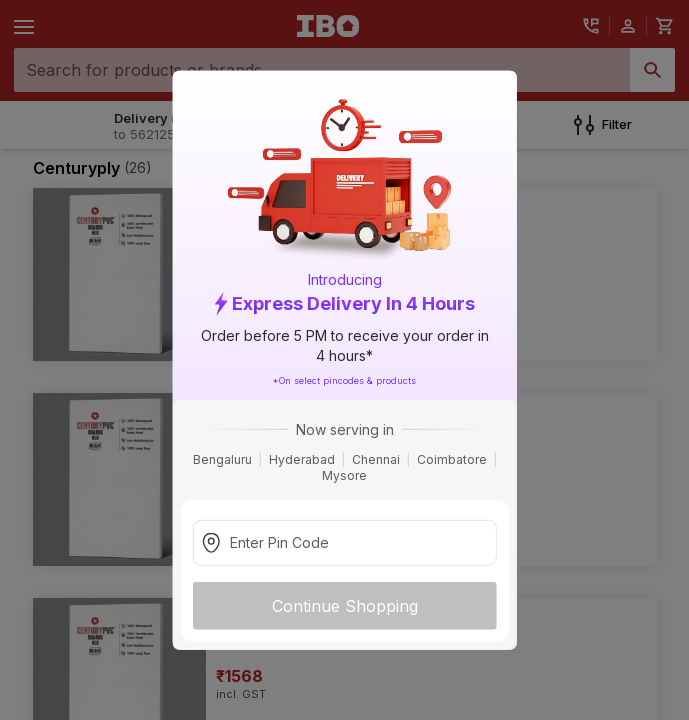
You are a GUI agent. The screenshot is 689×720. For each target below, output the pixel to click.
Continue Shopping (345, 605)
